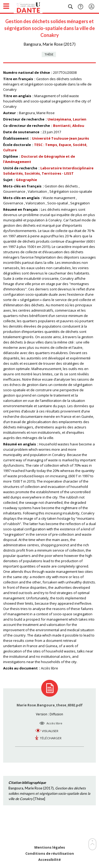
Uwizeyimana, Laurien (67, 119)
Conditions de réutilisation (50, 854)
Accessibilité (49, 860)
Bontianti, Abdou (69, 126)
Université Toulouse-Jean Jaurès (60, 138)
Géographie (26, 180)
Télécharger (51, 738)
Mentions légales (50, 847)
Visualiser (50, 731)
